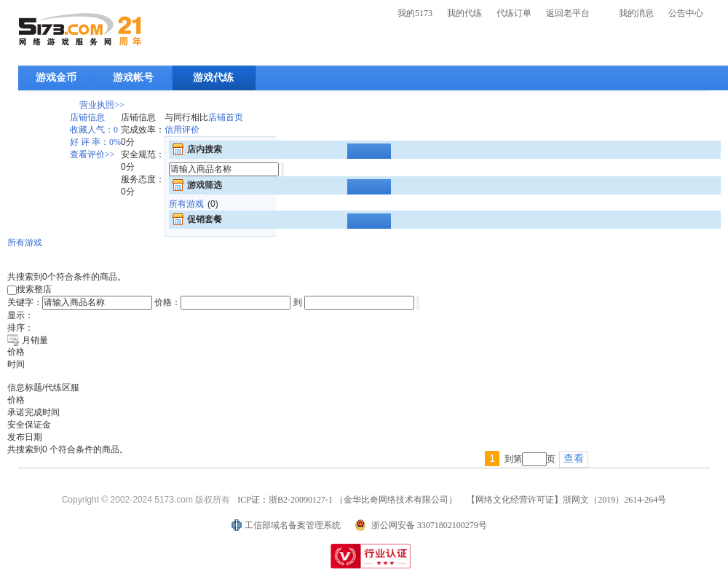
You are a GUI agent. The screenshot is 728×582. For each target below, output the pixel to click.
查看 (574, 459)
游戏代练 (213, 78)
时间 (16, 364)
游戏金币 (56, 78)
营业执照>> (102, 105)
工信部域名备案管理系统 (293, 525)
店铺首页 (226, 117)
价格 (16, 352)
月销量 (35, 340)
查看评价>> (92, 154)
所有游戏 (186, 204)
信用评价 (182, 130)
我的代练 (464, 13)
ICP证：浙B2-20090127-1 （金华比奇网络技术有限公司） (347, 500)
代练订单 (514, 13)
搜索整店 (29, 289)
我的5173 (415, 13)
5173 (80, 30)
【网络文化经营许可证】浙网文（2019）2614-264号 (566, 500)
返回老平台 (568, 13)
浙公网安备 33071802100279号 (429, 525)
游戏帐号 (133, 78)
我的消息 (636, 13)
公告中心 (686, 13)
